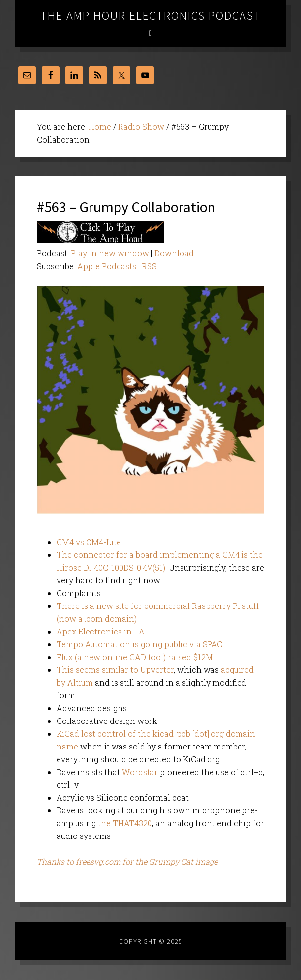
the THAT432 (123, 823)
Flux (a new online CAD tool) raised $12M (135, 657)
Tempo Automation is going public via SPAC (139, 644)
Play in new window (110, 253)
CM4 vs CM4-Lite (89, 542)
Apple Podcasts (107, 266)
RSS (149, 266)
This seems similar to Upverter (115, 670)
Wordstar (140, 772)
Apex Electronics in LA (101, 631)
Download (174, 253)
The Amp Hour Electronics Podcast (151, 15)
